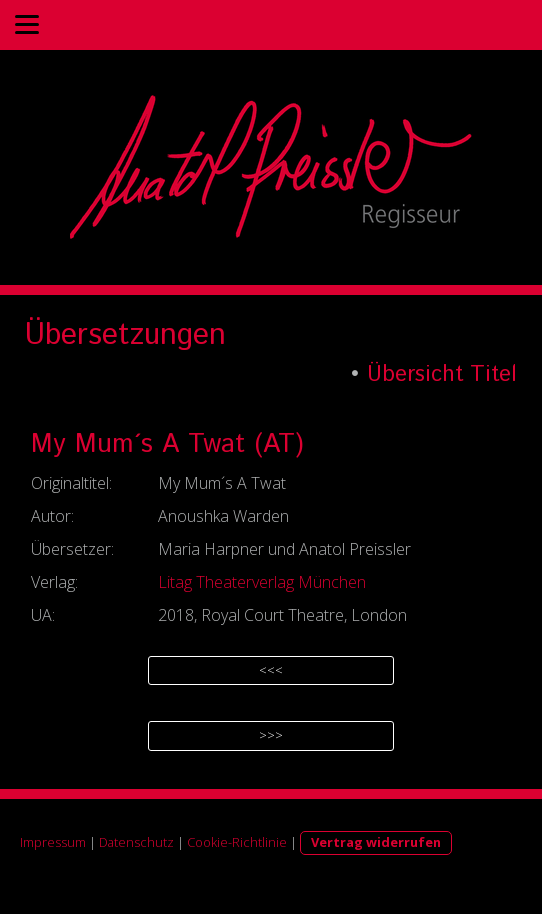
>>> (271, 735)
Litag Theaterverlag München (262, 582)
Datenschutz (136, 842)
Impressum (53, 842)
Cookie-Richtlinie (237, 842)
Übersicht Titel (442, 375)
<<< (271, 670)
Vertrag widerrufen (376, 842)
